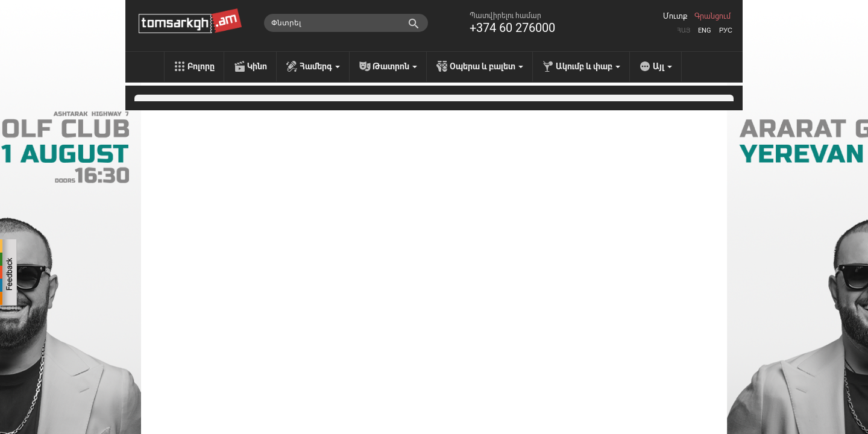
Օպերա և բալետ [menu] (486, 66)
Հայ (684, 30)
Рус (726, 30)
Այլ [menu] (662, 66)
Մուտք (675, 16)
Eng (705, 30)
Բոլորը (201, 66)
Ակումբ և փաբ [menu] (588, 66)
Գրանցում (712, 16)
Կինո (257, 66)
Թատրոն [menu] (395, 66)
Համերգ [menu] (320, 66)
